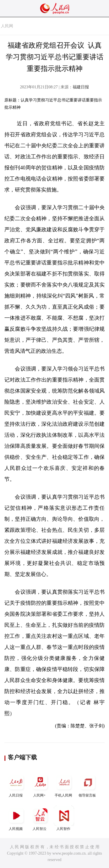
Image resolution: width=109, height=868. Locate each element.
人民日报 (16, 785)
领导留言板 (88, 785)
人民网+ (40, 785)
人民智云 (40, 818)
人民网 (7, 26)
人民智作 (64, 818)
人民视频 (16, 818)
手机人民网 (64, 785)
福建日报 (81, 87)
